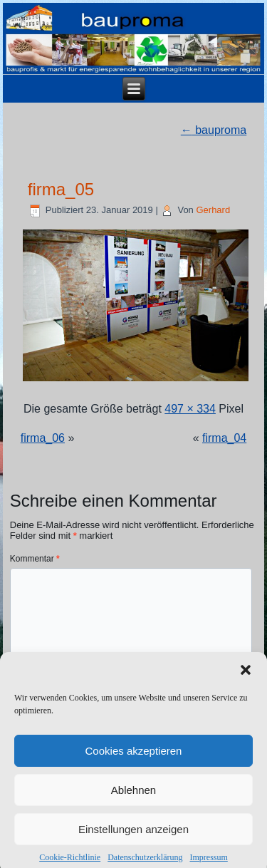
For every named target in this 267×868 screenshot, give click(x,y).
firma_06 (43, 438)
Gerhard (213, 210)
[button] (246, 677)
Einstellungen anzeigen (133, 836)
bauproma (214, 130)
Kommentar (35, 559)
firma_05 (61, 189)
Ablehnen (133, 796)
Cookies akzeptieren (134, 757)
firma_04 (224, 438)
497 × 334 (190, 409)
